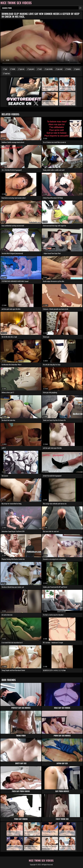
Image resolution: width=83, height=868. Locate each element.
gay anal (60, 69)
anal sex (7, 73)
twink (13, 69)
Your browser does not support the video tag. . (41, 43)
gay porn (32, 69)
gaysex (78, 69)
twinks (69, 69)
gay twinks (50, 69)
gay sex (22, 69)
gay (6, 69)
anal (40, 69)
